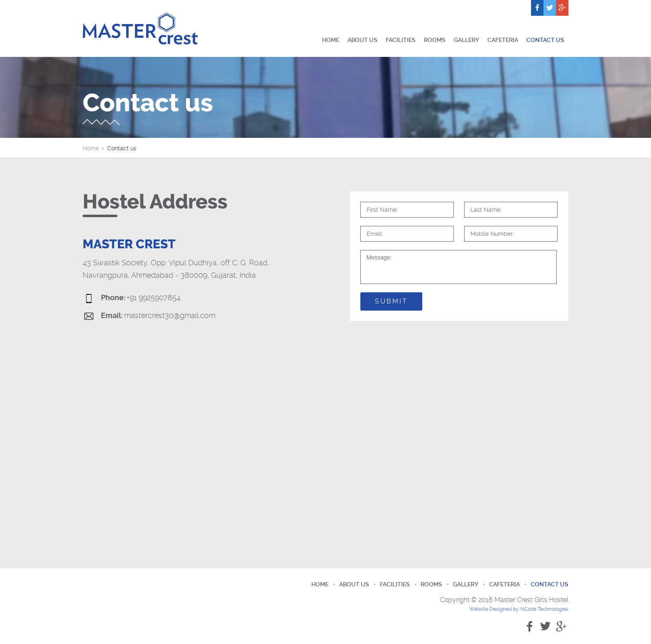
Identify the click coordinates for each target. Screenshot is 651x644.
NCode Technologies (545, 609)
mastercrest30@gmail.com (170, 316)
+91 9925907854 (154, 298)
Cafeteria (503, 40)
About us (362, 40)
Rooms (435, 40)
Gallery (466, 40)
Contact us (545, 40)
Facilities (401, 40)
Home (331, 40)
